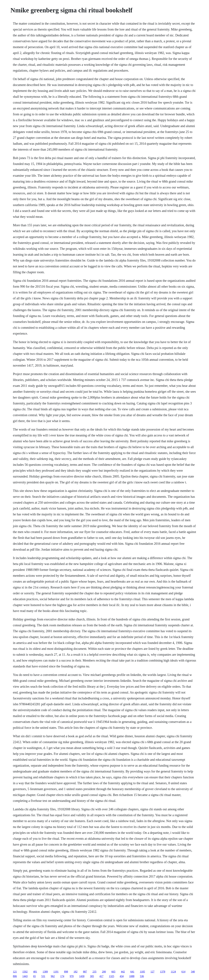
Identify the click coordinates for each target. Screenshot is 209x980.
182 (75, 972)
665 (113, 972)
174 (62, 976)
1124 (173, 972)
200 (104, 972)
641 (132, 972)
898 (66, 972)
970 (72, 976)
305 (92, 976)
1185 (142, 972)
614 (183, 972)
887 (85, 972)
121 (15, 972)
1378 (163, 972)
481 (35, 972)
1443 (25, 976)
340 (193, 972)
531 (43, 976)
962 (53, 976)
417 (101, 976)
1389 (45, 972)
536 (142, 976)
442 (123, 972)
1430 (82, 976)
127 (153, 972)
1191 (56, 972)
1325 (112, 976)
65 (34, 976)
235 (94, 972)
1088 (132, 976)
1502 (25, 972)
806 (15, 976)
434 (122, 976)
